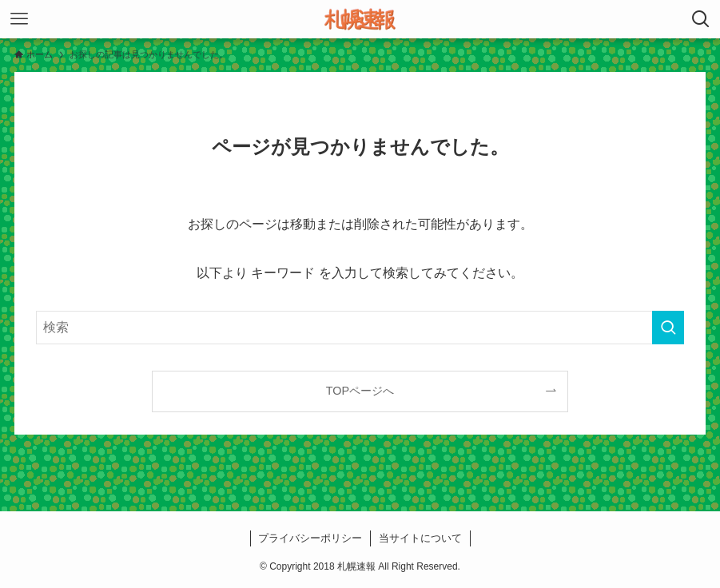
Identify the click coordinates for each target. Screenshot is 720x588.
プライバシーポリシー (310, 538)
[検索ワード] (360, 328)
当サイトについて (420, 538)
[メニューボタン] (19, 19)
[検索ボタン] (701, 19)
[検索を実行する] (668, 328)
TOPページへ (360, 391)
